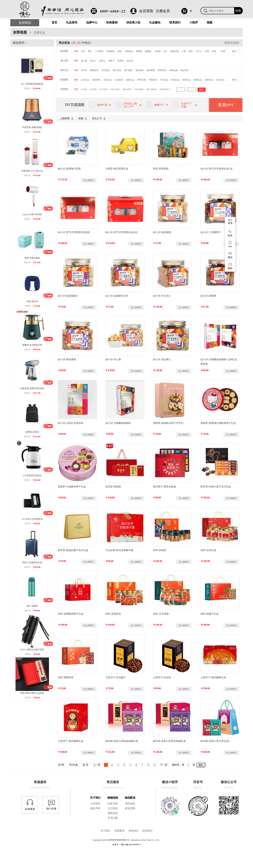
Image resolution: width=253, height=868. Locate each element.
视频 (209, 22)
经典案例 (112, 22)
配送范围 (130, 808)
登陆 (116, 804)
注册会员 (163, 11)
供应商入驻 (133, 22)
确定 (201, 765)
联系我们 (175, 22)
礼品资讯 (72, 22)
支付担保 (113, 808)
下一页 (164, 765)
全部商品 (25, 23)
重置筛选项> (232, 43)
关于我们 (95, 798)
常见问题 (113, 818)
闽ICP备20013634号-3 (131, 845)
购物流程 (113, 813)
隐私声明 (95, 808)
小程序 (194, 22)
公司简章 (95, 804)
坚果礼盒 (39, 33)
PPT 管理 (230, 222)
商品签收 (130, 804)
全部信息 (20, 32)
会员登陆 (146, 11)
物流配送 (130, 798)
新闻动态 (134, 831)
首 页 (85, 765)
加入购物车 (89, 180)
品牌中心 (92, 22)
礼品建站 (155, 22)
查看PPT (226, 105)
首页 (54, 22)
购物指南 (113, 798)
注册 (110, 804)
